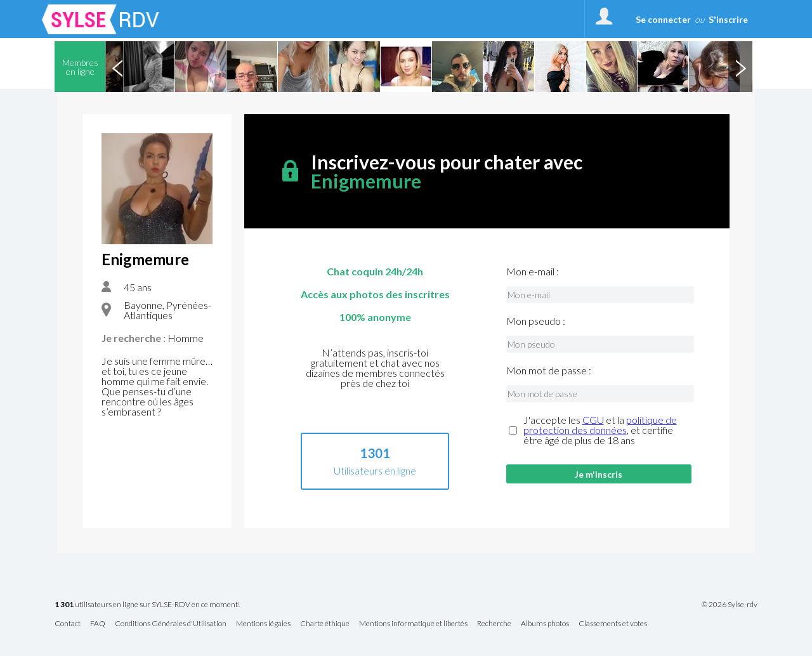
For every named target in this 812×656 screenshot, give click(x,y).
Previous (117, 67)
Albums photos (545, 624)
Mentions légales (263, 624)
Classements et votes (613, 624)
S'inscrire (728, 19)
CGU (593, 420)
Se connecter (663, 19)
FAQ (98, 624)
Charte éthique (325, 624)
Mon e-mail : (533, 272)
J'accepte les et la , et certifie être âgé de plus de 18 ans (600, 430)
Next (740, 67)
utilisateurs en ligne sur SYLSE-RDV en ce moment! (147, 605)
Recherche (494, 624)
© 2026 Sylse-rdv (730, 605)
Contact (68, 624)
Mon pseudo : (536, 321)
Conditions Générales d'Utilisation (171, 624)
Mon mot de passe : (549, 371)
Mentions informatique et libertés (413, 624)
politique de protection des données (600, 425)
